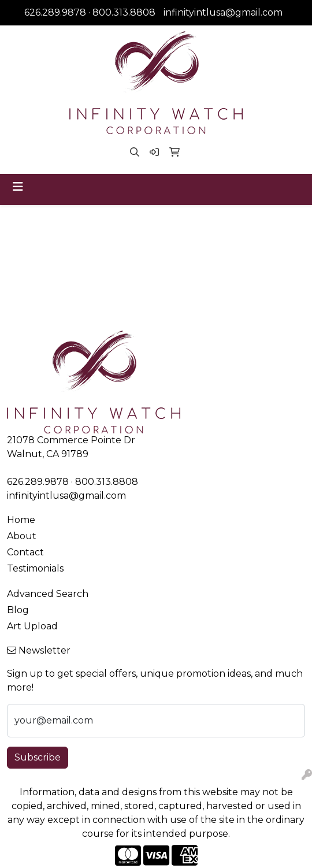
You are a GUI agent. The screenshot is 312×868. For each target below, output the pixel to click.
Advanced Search (48, 594)
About (22, 536)
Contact (25, 552)
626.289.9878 (55, 12)
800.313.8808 (124, 12)
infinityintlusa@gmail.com (223, 12)
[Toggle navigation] (18, 187)
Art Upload (32, 626)
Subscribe (38, 757)
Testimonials (35, 568)
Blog (18, 610)
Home (21, 520)
